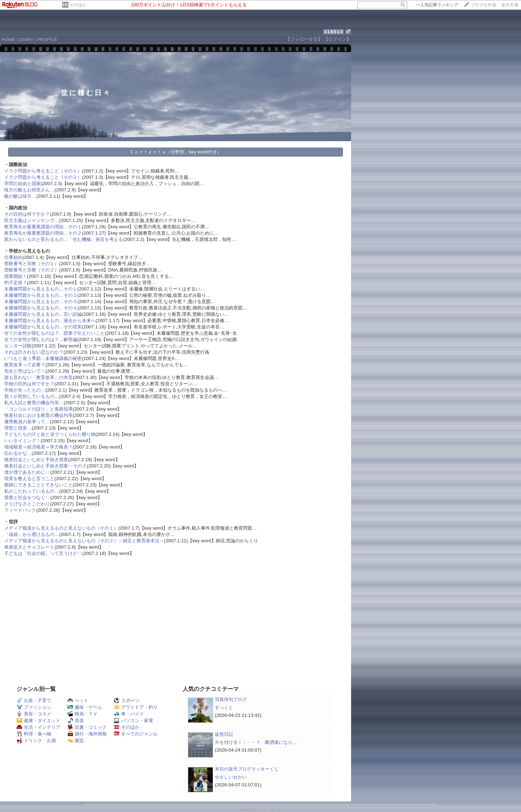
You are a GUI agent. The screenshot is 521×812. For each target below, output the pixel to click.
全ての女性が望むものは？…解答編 (41, 339)
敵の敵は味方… (20, 196)
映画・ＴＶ (83, 714)
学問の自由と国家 (22, 184)
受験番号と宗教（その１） (32, 264)
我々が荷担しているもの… (32, 396)
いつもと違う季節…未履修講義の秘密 (43, 358)
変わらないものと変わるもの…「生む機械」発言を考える (64, 239)
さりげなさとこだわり (27, 504)
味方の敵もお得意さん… (29, 190)
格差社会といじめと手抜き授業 (36, 460)
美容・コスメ (34, 714)
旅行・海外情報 (87, 734)
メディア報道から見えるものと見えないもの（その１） (61, 528)
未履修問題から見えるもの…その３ (41, 302)
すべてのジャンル (136, 734)
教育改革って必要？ (25, 365)
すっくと (224, 708)
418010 (334, 32)
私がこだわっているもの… (32, 491)
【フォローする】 (304, 39)
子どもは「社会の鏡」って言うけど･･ (43, 553)
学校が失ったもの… (25, 390)
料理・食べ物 (34, 734)
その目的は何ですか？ (27, 214)
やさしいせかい (231, 777)
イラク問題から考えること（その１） (43, 171)
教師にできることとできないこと (38, 485)
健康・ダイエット (38, 721)
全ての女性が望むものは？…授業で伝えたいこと (54, 333)
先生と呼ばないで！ (25, 371)
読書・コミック (87, 727)
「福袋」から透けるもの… (32, 534)
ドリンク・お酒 (36, 741)
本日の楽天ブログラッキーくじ (247, 769)
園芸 (76, 741)
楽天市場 (510, 5)
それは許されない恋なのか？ (34, 352)
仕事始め (13, 257)
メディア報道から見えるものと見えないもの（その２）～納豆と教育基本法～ (84, 541)
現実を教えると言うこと (29, 479)
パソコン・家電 (133, 721)
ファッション (34, 707)
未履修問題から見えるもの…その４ (41, 308)
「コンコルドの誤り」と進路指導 (38, 409)
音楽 (76, 721)
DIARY (26, 40)
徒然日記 (224, 734)
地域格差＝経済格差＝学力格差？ (38, 447)
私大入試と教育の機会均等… (34, 403)
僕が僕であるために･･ (27, 472)
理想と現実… (18, 428)
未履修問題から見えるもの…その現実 (43, 327)
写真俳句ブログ (231, 699)
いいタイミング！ (22, 441)
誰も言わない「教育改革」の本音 (38, 377)
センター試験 (18, 346)
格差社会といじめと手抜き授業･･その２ (45, 466)
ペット (78, 700)
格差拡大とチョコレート (29, 547)
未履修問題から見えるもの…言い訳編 (43, 314)
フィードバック (20, 510)
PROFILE (47, 40)
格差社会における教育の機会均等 (38, 415)
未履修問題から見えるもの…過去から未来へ (50, 320)
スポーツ (127, 700)
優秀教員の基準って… (27, 422)
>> (437, 5)
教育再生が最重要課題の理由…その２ (43, 233)
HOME (8, 40)
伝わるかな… (18, 453)
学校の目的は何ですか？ (29, 384)
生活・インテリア (38, 727)
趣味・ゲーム (85, 707)
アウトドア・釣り (136, 707)
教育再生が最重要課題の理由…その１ (43, 227)
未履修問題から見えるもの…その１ (41, 289)
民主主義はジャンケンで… (32, 220)
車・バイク (129, 714)
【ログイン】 (337, 39)
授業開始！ (16, 276)
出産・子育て (34, 700)
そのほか (78, 5)
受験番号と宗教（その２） (32, 270)
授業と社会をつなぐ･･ (27, 497)
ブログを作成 (483, 5)
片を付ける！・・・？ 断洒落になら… (256, 742)
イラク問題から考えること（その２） (43, 177)
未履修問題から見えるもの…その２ (41, 295)
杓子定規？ (16, 283)
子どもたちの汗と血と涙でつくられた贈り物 (50, 434)
